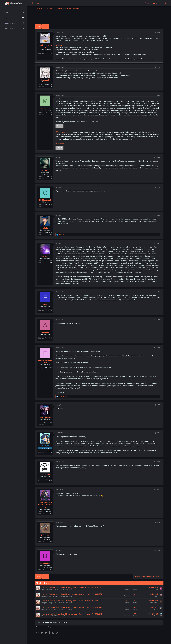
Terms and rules (75, 639)
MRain (45, 228)
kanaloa (45, 256)
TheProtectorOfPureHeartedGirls (45, 505)
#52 (158, 433)
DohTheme (143, 641)
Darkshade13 (45, 563)
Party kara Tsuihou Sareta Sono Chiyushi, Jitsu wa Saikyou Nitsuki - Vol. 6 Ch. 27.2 (72, 588)
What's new (8, 23)
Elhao (156, 590)
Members (7, 29)
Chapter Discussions (65, 590)
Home (6, 12)
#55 (158, 522)
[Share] (155, 32)
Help (97, 639)
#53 (158, 462)
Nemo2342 (45, 474)
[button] (15, 23)
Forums (7, 18)
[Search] (35, 3)
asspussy (45, 332)
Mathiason (45, 108)
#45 (158, 187)
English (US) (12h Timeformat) (46, 639)
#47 (158, 243)
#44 (158, 157)
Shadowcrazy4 (153, 603)
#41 (159, 32)
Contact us (63, 639)
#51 (159, 405)
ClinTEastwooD (45, 200)
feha (45, 304)
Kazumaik (45, 80)
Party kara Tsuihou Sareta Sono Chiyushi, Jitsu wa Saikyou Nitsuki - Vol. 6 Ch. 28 (71, 601)
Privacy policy (88, 639)
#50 (158, 348)
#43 (158, 95)
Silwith (45, 170)
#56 (158, 550)
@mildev (59, 45)
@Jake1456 (60, 144)
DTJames (45, 535)
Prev (39, 26)
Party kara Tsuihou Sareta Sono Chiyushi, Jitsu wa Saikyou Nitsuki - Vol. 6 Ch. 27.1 (72, 594)
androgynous (45, 418)
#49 (158, 320)
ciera (157, 596)
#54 (158, 490)
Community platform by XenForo (146, 639)
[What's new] (165, 3)
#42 (158, 67)
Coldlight (155, 609)
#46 (158, 215)
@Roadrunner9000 (63, 132)
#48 (158, 292)
